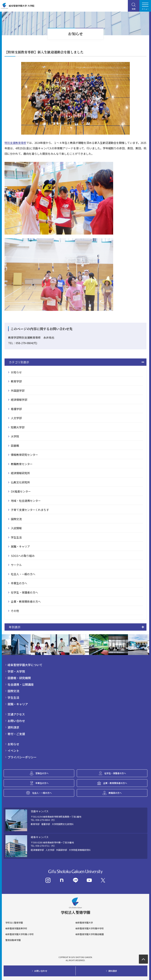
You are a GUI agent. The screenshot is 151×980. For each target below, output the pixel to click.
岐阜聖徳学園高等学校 (16, 928)
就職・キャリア (20, 546)
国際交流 (16, 519)
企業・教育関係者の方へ (26, 601)
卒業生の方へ (19, 583)
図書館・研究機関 (19, 678)
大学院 (15, 436)
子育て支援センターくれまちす (30, 510)
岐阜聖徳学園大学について (25, 665)
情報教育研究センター (24, 455)
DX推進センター (21, 491)
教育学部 (16, 381)
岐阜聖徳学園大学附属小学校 (20, 934)
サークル (16, 565)
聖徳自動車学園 (13, 940)
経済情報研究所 (20, 473)
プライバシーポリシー (22, 757)
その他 (15, 611)
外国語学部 (18, 391)
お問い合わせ (16, 721)
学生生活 (16, 537)
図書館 (15, 446)
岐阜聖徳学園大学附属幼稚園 (90, 934)
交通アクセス (16, 714)
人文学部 (16, 418)
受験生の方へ (42, 773)
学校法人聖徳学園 (14, 923)
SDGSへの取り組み (23, 556)
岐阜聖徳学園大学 (84, 923)
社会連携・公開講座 (21, 684)
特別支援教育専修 (15, 143)
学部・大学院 (16, 671)
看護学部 (16, 409)
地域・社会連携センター (26, 501)
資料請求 (13, 727)
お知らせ (16, 372)
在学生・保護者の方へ (24, 592)
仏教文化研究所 (20, 482)
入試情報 (16, 528)
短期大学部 (18, 427)
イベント (13, 751)
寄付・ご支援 (16, 734)
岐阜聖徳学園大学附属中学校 (90, 928)
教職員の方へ (115, 793)
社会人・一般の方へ (23, 574)
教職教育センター (22, 464)
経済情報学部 (19, 400)
